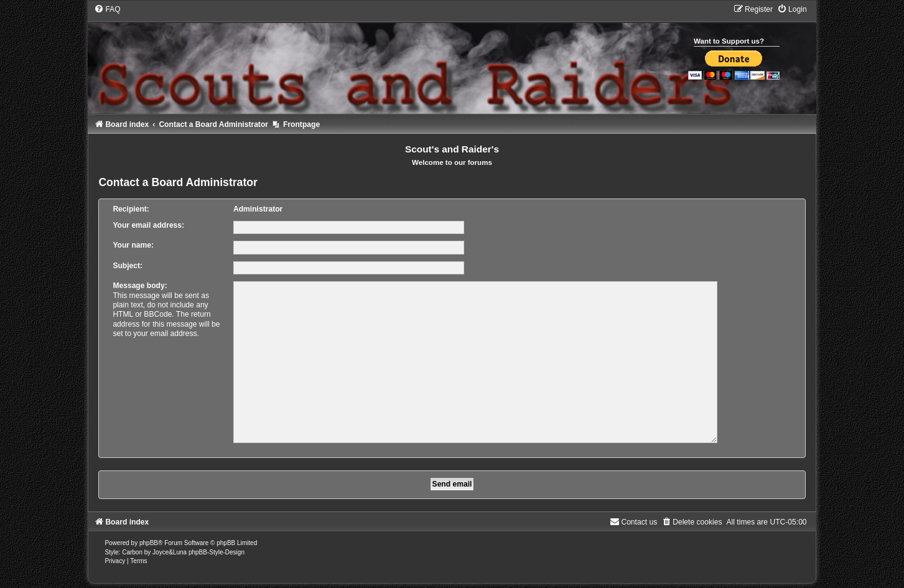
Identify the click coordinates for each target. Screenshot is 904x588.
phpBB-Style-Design (217, 547)
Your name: (133, 245)
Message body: (140, 286)
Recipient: (131, 209)
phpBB (149, 538)
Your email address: (148, 225)
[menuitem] (107, 9)
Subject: (128, 266)
